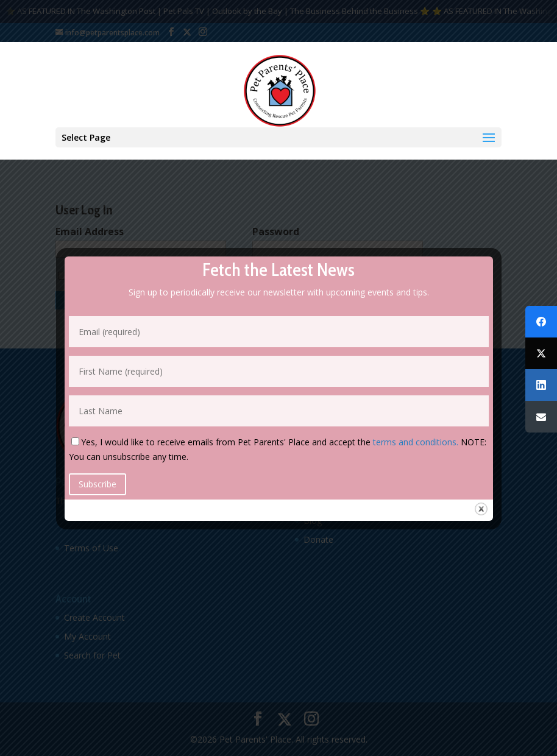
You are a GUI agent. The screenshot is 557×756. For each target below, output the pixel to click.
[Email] (541, 417)
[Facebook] (541, 322)
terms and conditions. (416, 442)
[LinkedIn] (541, 385)
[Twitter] (541, 353)
